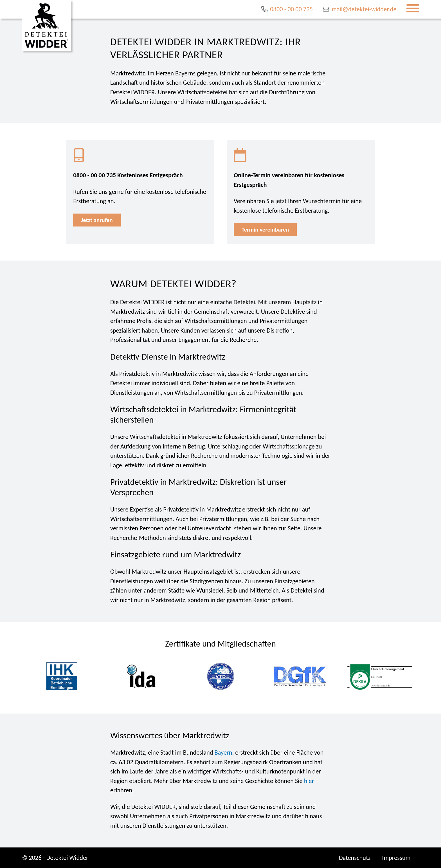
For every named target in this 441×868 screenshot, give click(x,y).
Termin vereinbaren (265, 230)
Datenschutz (355, 858)
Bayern (223, 753)
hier (309, 781)
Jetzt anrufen (97, 220)
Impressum (396, 858)
